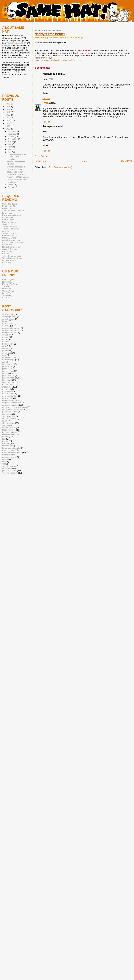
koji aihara (7, 380)
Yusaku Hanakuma (11, 229)
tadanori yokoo (9, 430)
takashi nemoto (9, 434)
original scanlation (60, 60)
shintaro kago (8, 423)
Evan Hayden (8, 280)
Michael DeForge (10, 284)
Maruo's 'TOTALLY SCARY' (18, 177)
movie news (8, 391)
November (12, 134)
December (12, 131)
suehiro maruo (9, 427)
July (10, 144)
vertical (5, 459)
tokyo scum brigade (11, 448)
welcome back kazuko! (16, 167)
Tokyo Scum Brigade (12, 256)
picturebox (7, 414)
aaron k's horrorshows (16, 162)
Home (84, 161)
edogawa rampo (10, 332)
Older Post (126, 161)
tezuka (5, 441)
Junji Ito (6, 231)
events (5, 337)
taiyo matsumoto (10, 432)
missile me (11, 182)
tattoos (5, 437)
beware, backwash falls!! (17, 179)
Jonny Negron (9, 295)
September (13, 139)
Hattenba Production (12, 247)
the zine (6, 443)
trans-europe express (12, 452)
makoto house (9, 384)
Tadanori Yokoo (9, 233)
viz (3, 464)
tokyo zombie (8, 450)
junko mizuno (8, 375)
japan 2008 (7, 366)
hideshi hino (8, 357)
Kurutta (6, 254)
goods (5, 351)
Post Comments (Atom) (60, 167)
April (10, 152)
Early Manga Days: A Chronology (12, 216)
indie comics (8, 364)
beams (5, 321)
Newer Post (41, 161)
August (11, 142)
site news (7, 425)
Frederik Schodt (10, 235)
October (11, 136)
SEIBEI (6, 298)
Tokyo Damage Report (12, 258)
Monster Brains (9, 260)
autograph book (9, 317)
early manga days (10, 330)
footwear (6, 341)
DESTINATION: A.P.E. (16, 174)
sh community (9, 418)
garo (4, 346)
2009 (8, 118)
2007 (8, 123)
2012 (8, 109)
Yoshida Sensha (10, 226)
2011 (8, 112)
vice (4, 461)
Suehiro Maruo (9, 222)
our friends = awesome (13, 409)
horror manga (8, 360)
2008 (8, 120)
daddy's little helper (50, 34)
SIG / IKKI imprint (10, 249)
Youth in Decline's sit (16, 43)
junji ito (5, 373)
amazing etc (8, 314)
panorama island (10, 412)
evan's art (7, 335)
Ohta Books (8, 245)
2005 (8, 129)
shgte (5, 421)
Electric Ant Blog (10, 208)
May (10, 149)
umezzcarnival (9, 455)
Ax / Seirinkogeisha (11, 240)
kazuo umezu (46, 60)
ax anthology (8, 319)
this (61, 56)
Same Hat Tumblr (10, 204)
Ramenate (7, 282)
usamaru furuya (9, 457)
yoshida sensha (75, 60)
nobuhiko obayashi (11, 400)
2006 (8, 126)
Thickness (7, 286)
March (11, 185)
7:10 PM (46, 151)
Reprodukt (7, 251)
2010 (8, 115)
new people (8, 398)
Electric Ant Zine (10, 206)
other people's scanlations (14, 407)
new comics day (10, 396)
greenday (11, 159)
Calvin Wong (8, 291)
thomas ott (7, 446)
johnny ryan (8, 371)
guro (4, 355)
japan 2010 (7, 369)
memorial (6, 389)
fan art (5, 339)
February (12, 187)
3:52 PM (46, 99)
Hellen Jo (7, 289)
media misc (7, 387)
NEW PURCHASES (15, 169)
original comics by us (12, 403)
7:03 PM (46, 122)
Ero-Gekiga (7, 263)
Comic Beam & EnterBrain (14, 242)
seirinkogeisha (9, 416)
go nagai (6, 348)
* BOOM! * (11, 164)
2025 (8, 104)
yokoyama (7, 468)
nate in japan (8, 394)
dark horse (7, 323)
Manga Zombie (9, 238)
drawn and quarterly (11, 328)
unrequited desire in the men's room (17, 155)
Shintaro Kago (9, 224)
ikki (4, 362)
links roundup (8, 382)
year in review (9, 466)
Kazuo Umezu (9, 220)
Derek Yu (6, 293)
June (10, 147)
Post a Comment (42, 156)
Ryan (46, 103)
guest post (7, 353)
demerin (6, 326)
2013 (8, 106)
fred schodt (7, 344)
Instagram (7, 45)
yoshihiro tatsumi (10, 473)
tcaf (4, 439)
